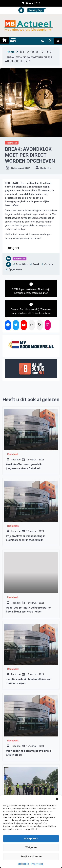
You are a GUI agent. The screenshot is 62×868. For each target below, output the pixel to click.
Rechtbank (12, 143)
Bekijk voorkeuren (31, 857)
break (36, 264)
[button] (57, 799)
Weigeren (31, 847)
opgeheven (15, 269)
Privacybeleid (37, 864)
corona (49, 264)
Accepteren (31, 838)
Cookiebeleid (23, 864)
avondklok (22, 264)
